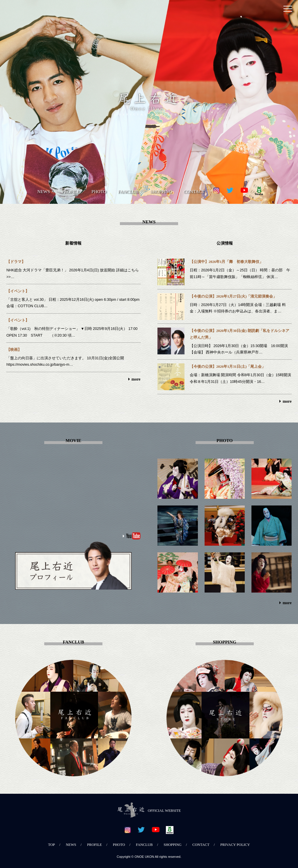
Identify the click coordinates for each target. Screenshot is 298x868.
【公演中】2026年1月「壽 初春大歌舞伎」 (226, 262)
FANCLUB (128, 191)
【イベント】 (18, 291)
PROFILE (71, 191)
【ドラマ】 (16, 262)
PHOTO (99, 191)
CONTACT (194, 191)
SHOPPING (161, 191)
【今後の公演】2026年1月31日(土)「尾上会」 (228, 367)
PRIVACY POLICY (235, 845)
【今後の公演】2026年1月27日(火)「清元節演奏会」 (233, 296)
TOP (52, 845)
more (136, 379)
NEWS (44, 191)
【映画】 (14, 350)
